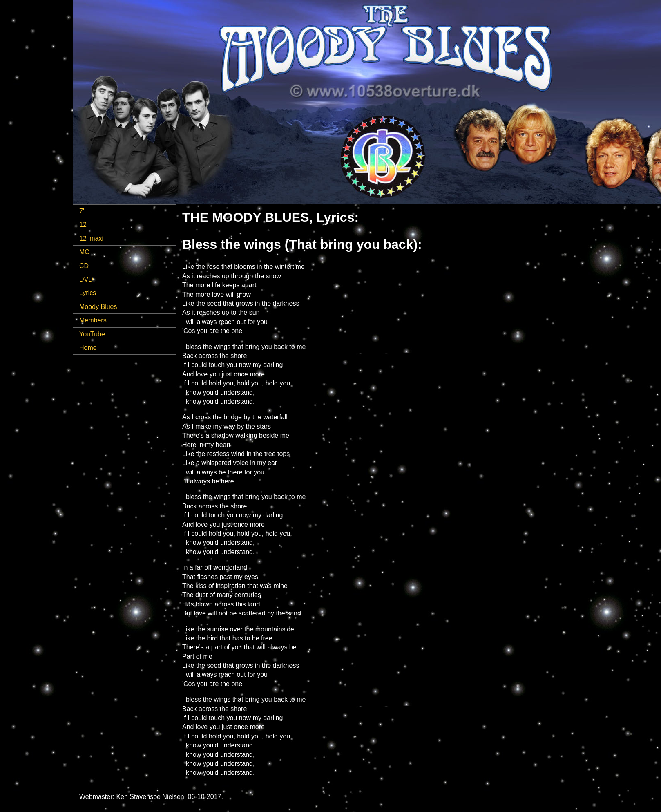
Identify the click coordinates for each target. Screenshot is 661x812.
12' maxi (91, 238)
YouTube (92, 334)
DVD (86, 279)
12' (84, 225)
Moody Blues (98, 307)
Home (88, 348)
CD (84, 266)
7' (82, 211)
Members (93, 320)
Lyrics (88, 293)
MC (84, 252)
